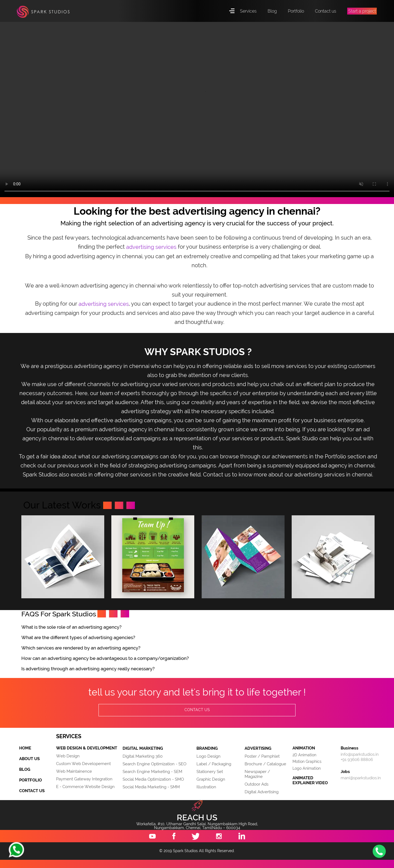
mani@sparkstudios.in (361, 778)
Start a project (362, 11)
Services (248, 11)
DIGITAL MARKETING (143, 749)
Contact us (326, 11)
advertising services (151, 247)
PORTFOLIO (31, 780)
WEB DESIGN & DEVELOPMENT (87, 748)
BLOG (25, 769)
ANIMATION (304, 748)
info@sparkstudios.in (360, 754)
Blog (272, 11)
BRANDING (207, 749)
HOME (25, 748)
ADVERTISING (258, 749)
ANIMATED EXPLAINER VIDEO (310, 780)
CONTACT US (197, 710)
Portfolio (296, 11)
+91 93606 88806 (357, 760)
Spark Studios (44, 14)
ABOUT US (29, 759)
